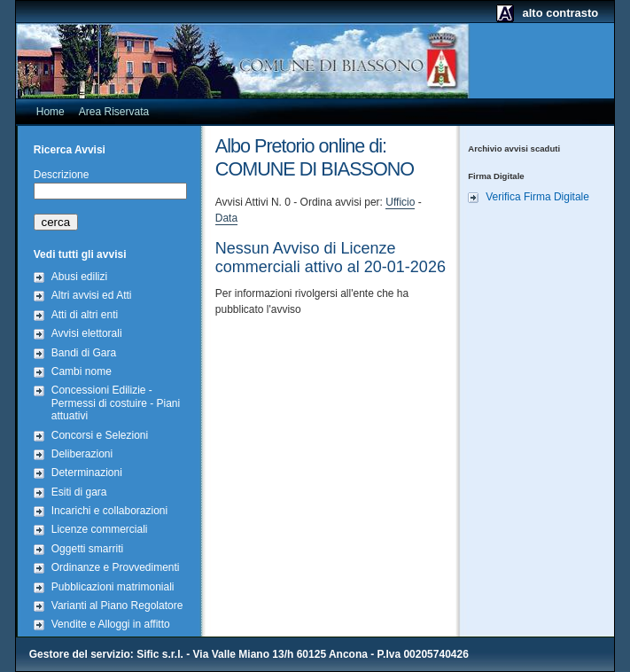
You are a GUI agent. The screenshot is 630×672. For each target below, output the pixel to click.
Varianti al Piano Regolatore (117, 606)
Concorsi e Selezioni (100, 435)
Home (51, 112)
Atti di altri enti (85, 315)
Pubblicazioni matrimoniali (113, 587)
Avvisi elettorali (87, 333)
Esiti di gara (79, 492)
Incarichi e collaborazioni (109, 511)
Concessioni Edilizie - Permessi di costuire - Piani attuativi (116, 403)
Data (226, 218)
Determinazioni (87, 473)
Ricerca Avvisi (70, 150)
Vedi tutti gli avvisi (80, 254)
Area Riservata (114, 112)
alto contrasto (561, 13)
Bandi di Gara (84, 353)
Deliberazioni (82, 454)
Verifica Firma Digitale (537, 197)
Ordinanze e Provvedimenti (116, 567)
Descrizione (62, 175)
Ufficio (400, 202)
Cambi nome (82, 371)
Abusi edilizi (79, 277)
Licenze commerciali (100, 529)
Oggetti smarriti (87, 549)
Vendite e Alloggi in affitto (111, 624)
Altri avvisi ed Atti (92, 295)
